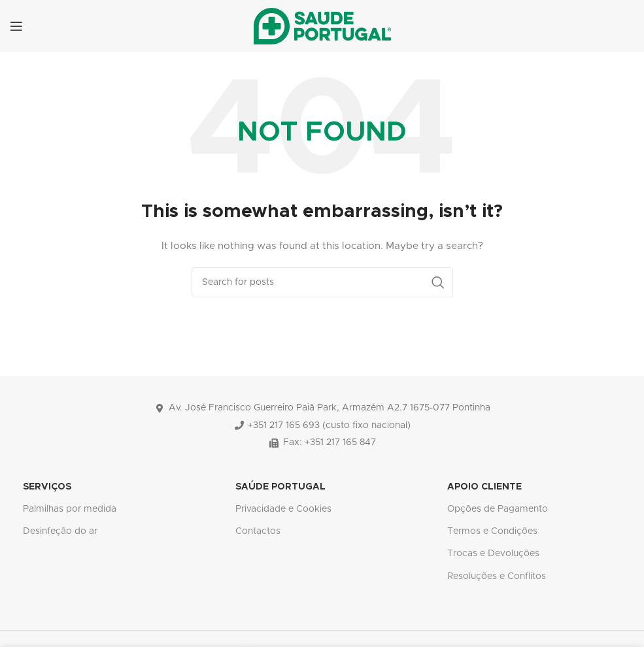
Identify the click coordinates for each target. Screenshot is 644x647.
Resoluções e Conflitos (497, 576)
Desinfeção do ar (60, 531)
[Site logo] (322, 26)
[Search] (322, 282)
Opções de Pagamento (498, 509)
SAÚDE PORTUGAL (280, 487)
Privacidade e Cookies (283, 509)
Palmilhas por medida (70, 509)
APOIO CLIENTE (484, 487)
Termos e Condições (492, 531)
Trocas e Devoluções (493, 554)
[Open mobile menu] (16, 26)
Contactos (258, 531)
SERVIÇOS (47, 487)
